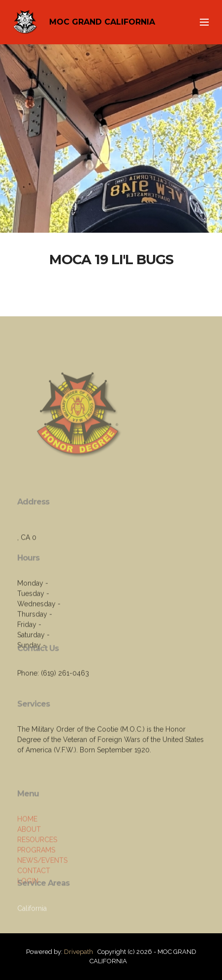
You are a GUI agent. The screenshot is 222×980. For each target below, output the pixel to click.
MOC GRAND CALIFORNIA (102, 22)
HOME (27, 846)
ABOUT (29, 856)
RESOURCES (37, 866)
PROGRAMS (36, 877)
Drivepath (79, 952)
